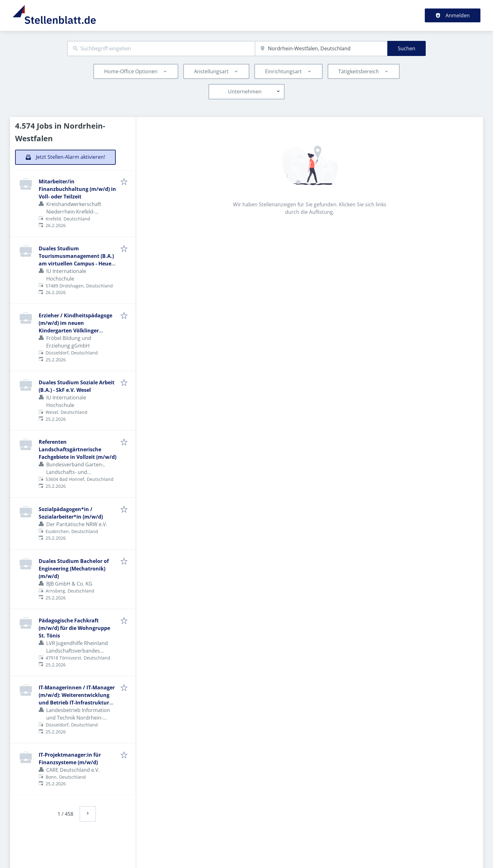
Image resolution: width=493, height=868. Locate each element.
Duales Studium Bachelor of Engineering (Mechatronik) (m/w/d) (74, 569)
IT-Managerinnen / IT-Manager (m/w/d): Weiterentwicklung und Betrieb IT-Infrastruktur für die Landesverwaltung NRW (77, 703)
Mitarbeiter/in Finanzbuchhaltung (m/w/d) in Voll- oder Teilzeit (77, 189)
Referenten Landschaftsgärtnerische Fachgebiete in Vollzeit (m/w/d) (78, 449)
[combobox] (161, 49)
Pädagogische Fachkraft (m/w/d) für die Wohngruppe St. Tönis (74, 628)
